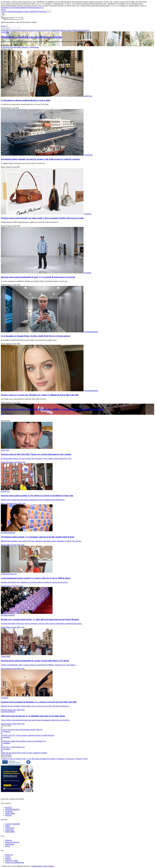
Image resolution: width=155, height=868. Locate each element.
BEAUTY (9, 8)
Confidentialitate (37, 866)
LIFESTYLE (39, 8)
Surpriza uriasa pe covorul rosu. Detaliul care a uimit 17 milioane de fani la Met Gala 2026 (40, 395)
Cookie (45, 866)
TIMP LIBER (10, 813)
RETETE (35, 12)
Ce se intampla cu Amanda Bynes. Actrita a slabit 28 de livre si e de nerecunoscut (36, 336)
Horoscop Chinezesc (12, 842)
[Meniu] (50, 12)
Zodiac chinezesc (21, 47)
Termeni (51, 866)
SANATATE (42, 12)
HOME (3, 8)
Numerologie (34, 47)
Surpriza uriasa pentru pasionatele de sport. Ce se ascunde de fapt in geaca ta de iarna (38, 277)
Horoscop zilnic (8, 47)
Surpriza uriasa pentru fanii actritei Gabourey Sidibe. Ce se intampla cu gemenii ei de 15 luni (52, 409)
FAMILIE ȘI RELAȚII (24, 12)
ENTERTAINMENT (20, 8)
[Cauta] (48, 12)
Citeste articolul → (7, 414)
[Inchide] (3, 15)
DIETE (8, 826)
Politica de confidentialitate (15, 862)
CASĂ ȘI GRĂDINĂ (8, 12)
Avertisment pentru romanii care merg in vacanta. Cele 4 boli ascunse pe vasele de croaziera (40, 159)
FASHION (31, 8)
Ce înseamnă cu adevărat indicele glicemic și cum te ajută (26, 100)
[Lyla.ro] (3, 10)
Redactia (8, 859)
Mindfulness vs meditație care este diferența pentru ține (31, 37)
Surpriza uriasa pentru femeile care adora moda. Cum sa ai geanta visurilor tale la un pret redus (42, 218)
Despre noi (9, 855)
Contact (8, 857)
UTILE (8, 846)
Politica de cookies (12, 861)
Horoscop (9, 840)
